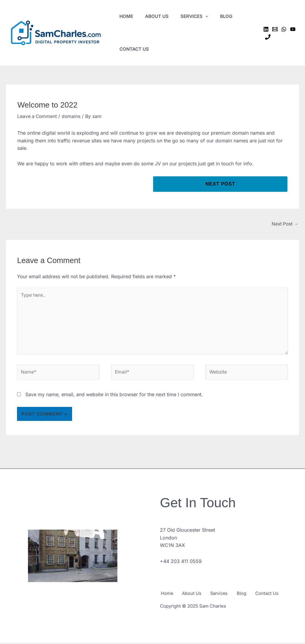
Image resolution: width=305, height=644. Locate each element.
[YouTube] (293, 29)
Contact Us (277, 595)
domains (72, 116)
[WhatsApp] (284, 29)
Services (224, 595)
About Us (193, 595)
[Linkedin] (266, 29)
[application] (205, 16)
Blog (249, 595)
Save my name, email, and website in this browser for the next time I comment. (114, 397)
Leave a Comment (38, 116)
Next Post (284, 224)
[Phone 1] (268, 37)
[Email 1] (275, 29)
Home (166, 595)
